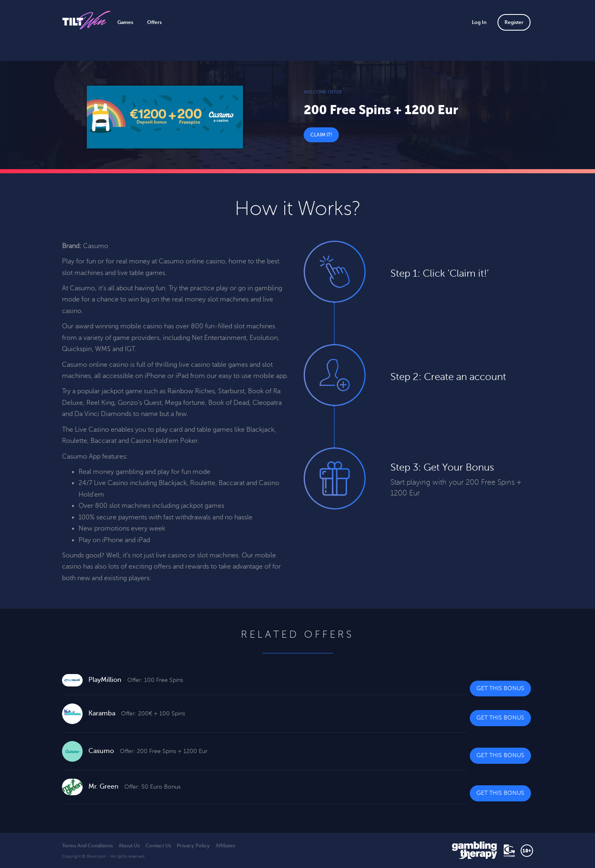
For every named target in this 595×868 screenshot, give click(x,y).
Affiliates (225, 846)
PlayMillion (105, 680)
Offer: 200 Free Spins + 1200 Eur (164, 751)
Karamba (102, 713)
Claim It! (321, 135)
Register (514, 22)
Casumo (101, 751)
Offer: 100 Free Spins (155, 680)
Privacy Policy (193, 846)
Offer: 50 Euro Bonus (152, 787)
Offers (154, 22)
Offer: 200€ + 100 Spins (153, 714)
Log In (479, 22)
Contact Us (158, 846)
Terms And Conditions (87, 846)
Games (125, 22)
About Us (129, 846)
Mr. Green (104, 787)
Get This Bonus (500, 688)
